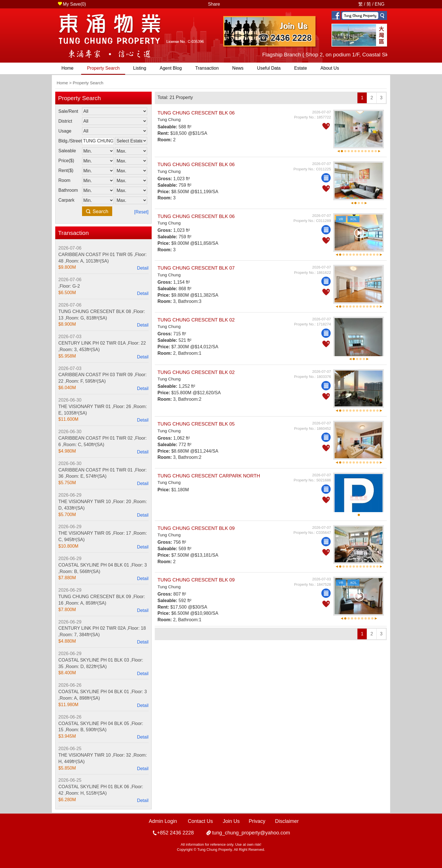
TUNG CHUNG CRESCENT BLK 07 (196, 268)
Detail (143, 268)
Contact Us (200, 821)
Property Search (103, 68)
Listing (140, 68)
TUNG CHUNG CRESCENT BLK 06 (196, 113)
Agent (171, 68)
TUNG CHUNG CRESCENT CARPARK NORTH (209, 476)
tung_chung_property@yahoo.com (251, 833)
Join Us (231, 821)
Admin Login (163, 821)
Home (68, 68)
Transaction (207, 68)
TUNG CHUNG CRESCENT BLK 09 (196, 528)
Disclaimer (287, 821)
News (238, 68)
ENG (380, 4)
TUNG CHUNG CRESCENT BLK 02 (196, 320)
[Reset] (141, 212)
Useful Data (269, 68)
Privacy (257, 821)
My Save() (72, 4)
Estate (300, 68)
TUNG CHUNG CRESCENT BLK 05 (196, 424)
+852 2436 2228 (175, 833)
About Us (330, 68)
